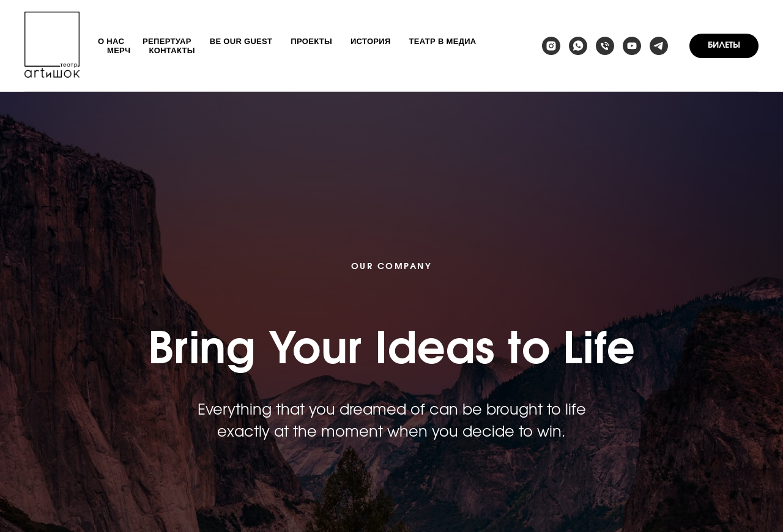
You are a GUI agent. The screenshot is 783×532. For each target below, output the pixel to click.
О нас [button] (111, 41)
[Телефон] (605, 46)
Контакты (172, 50)
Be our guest (241, 41)
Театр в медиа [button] (443, 41)
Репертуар (167, 41)
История (371, 41)
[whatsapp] (578, 46)
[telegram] (659, 46)
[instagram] (551, 46)
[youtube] (632, 46)
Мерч (119, 50)
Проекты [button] (311, 41)
